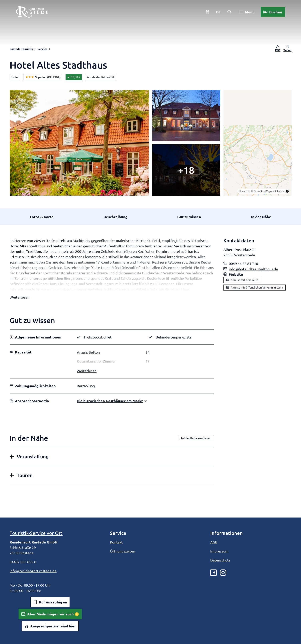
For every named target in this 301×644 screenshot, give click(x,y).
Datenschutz (220, 560)
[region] (258, 143)
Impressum (219, 551)
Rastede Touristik (21, 49)
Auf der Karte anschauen (196, 438)
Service (42, 49)
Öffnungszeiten (123, 551)
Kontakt (116, 542)
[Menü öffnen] (247, 12)
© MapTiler (245, 191)
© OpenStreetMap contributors (268, 191)
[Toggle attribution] (287, 191)
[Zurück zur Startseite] (32, 12)
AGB (214, 542)
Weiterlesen (19, 297)
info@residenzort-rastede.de (33, 571)
